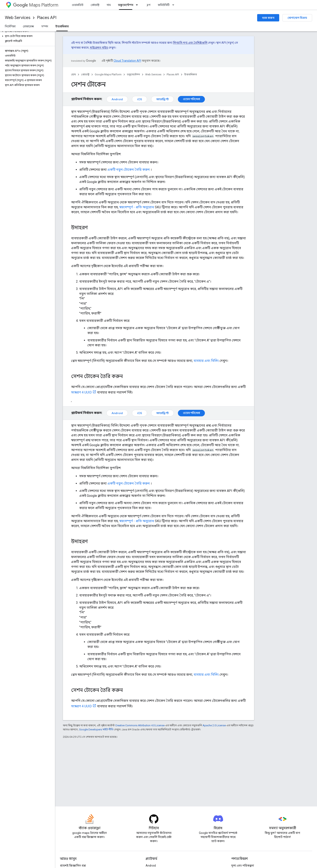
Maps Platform (36, 5)
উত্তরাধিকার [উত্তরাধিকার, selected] (62, 26)
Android (117, 99)
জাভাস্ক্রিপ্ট (162, 99)
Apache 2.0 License (214, 725)
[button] (27, 31)
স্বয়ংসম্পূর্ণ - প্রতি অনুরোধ (137, 207)
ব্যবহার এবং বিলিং (206, 361)
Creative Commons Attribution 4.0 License (140, 725)
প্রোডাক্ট (95, 5)
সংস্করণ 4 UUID (81, 392)
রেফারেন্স (28, 26)
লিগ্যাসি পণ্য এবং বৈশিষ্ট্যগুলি (190, 43)
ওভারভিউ (78, 5)
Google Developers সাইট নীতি (96, 729)
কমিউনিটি (164, 5)
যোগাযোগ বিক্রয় (297, 18)
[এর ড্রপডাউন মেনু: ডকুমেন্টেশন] (138, 5)
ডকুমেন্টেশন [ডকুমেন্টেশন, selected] (126, 5)
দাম (109, 5)
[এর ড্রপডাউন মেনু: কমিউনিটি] (174, 5)
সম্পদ (45, 26)
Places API (47, 18)
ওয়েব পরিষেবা (191, 99)
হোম (73, 74)
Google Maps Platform (108, 74)
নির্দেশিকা (10, 26)
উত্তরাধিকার (191, 74)
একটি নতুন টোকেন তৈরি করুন (129, 170)
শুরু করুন (268, 18)
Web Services (18, 18)
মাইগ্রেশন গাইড (99, 48)
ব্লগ (149, 5)
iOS (140, 99)
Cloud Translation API (127, 61)
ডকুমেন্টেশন (133, 74)
